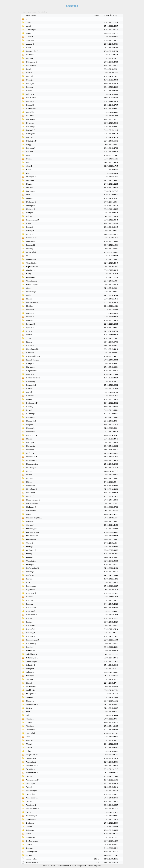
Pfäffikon (30, 575)
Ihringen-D (31, 324)
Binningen (30, 101)
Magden (30, 424)
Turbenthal (31, 733)
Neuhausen (31, 493)
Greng (29, 274)
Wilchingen (31, 783)
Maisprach (30, 428)
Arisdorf (30, 37)
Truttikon (30, 726)
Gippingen (30, 270)
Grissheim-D (31, 277)
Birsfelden (30, 112)
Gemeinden (42, 12)
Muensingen (31, 468)
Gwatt (29, 288)
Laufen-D (30, 374)
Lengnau (30, 399)
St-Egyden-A (31, 694)
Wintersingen (32, 791)
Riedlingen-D (32, 615)
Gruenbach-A (32, 281)
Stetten (29, 708)
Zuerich (29, 844)
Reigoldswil (31, 593)
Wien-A (29, 776)
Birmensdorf (31, 109)
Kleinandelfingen (33, 356)
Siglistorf (30, 679)
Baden (29, 47)
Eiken (29, 223)
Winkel (29, 787)
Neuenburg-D (32, 489)
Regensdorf (31, 590)
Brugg (29, 144)
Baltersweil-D (32, 65)
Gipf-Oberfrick (32, 266)
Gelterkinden (31, 263)
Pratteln (29, 579)
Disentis (30, 187)
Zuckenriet (30, 837)
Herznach (30, 310)
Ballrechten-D (32, 62)
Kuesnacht (30, 367)
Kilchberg (30, 353)
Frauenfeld (30, 245)
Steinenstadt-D (32, 704)
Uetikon (29, 740)
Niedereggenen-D (33, 500)
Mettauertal (31, 446)
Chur (28, 173)
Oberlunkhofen (32, 536)
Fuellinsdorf (31, 259)
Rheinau (30, 604)
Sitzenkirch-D (32, 686)
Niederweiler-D (32, 503)
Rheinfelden (31, 608)
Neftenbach (31, 485)
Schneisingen (31, 661)
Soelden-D (30, 690)
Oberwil (30, 543)
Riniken (29, 622)
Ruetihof (30, 647)
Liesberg (30, 406)
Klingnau (30, 363)
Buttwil (29, 159)
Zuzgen (29, 855)
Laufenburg (31, 381)
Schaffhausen (32, 654)
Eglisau (29, 216)
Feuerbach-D (31, 238)
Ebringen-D (31, 209)
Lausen (29, 389)
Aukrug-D (30, 44)
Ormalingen (31, 561)
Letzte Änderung (111, 15)
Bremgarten (31, 134)
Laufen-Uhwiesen (33, 378)
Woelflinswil (31, 805)
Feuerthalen (31, 241)
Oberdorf (30, 525)
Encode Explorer (94, 866)
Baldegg (30, 58)
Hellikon (30, 306)
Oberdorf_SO (32, 529)
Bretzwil (30, 137)
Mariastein (30, 432)
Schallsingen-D (32, 658)
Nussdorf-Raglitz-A (34, 518)
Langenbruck (31, 371)
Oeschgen (30, 546)
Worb (28, 812)
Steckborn (30, 701)
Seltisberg (30, 672)
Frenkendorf (31, 252)
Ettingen (30, 234)
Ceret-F (29, 166)
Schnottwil (30, 665)
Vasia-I (29, 748)
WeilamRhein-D (33, 765)
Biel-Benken (31, 98)
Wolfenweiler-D (33, 809)
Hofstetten (30, 313)
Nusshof (30, 521)
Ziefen (29, 834)
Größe (96, 15)
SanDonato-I (31, 651)
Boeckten (30, 116)
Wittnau (29, 801)
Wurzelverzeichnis (29, 12)
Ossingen (30, 564)
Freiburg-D (31, 249)
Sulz (28, 715)
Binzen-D (30, 105)
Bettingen (30, 83)
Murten (29, 475)
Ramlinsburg (31, 586)
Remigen (30, 600)
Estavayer (30, 231)
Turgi (28, 737)
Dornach (30, 198)
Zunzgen (30, 848)
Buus (28, 162)
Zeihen (29, 826)
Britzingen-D (31, 141)
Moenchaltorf (32, 457)
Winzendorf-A (32, 798)
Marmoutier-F (32, 435)
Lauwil (29, 392)
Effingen (30, 213)
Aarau (29, 22)
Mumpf (29, 471)
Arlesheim (30, 40)
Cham (29, 170)
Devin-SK (30, 180)
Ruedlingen (31, 633)
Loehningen (31, 414)
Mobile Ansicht (50, 866)
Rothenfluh (31, 629)
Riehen (29, 618)
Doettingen (31, 191)
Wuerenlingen (32, 816)
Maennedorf (31, 421)
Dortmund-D (31, 202)
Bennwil (30, 76)
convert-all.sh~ (32, 862)
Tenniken (30, 719)
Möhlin (29, 482)
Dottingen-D (31, 205)
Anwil (29, 33)
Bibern (29, 91)
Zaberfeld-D (31, 819)
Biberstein (30, 94)
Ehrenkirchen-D (33, 220)
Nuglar (29, 514)
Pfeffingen (30, 572)
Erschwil (30, 227)
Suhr (28, 712)
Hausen (29, 299)
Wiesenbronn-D (32, 780)
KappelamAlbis (32, 349)
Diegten (29, 184)
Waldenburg (31, 762)
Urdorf (29, 744)
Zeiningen (30, 830)
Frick (28, 256)
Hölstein (30, 320)
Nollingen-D (31, 507)
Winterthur (31, 794)
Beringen (30, 80)
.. (27, 19)
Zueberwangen (32, 841)
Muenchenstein (32, 464)
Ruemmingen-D (33, 640)
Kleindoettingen (33, 360)
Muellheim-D (32, 460)
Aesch (29, 26)
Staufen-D (30, 697)
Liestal (29, 410)
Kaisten (29, 342)
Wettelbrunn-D (32, 773)
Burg (28, 155)
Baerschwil (31, 55)
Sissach (29, 683)
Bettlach (30, 87)
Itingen (29, 331)
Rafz (28, 582)
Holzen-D (30, 317)
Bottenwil (30, 123)
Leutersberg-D (32, 403)
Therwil (29, 722)
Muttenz (30, 478)
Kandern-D (31, 345)
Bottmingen (31, 126)
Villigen (29, 751)
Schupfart (30, 669)
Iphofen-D (30, 328)
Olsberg (29, 554)
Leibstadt (30, 396)
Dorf (28, 195)
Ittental (29, 335)
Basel (28, 69)
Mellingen (30, 442)
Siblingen (30, 676)
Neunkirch (30, 496)
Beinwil (29, 73)
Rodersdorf (31, 625)
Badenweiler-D (32, 51)
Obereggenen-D (32, 532)
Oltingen (30, 557)
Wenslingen (31, 769)
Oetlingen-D (31, 550)
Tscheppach (31, 730)
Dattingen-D (31, 177)
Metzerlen (30, 450)
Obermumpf (31, 539)
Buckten (30, 152)
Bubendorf (30, 148)
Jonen (29, 338)
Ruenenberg (31, 643)
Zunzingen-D (31, 852)
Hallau (29, 295)
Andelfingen (31, 30)
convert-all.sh (32, 859)
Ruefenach (30, 636)
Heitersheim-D (32, 302)
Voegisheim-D (32, 755)
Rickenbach (31, 611)
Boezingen (30, 119)
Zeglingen (30, 823)
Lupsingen (30, 417)
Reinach (30, 597)
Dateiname (32, 15)
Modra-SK (30, 453)
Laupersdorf (31, 385)
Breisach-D (31, 130)
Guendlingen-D (32, 284)
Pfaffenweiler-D (33, 568)
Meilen (29, 439)
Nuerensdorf (31, 511)
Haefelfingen (31, 292)
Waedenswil (31, 758)
